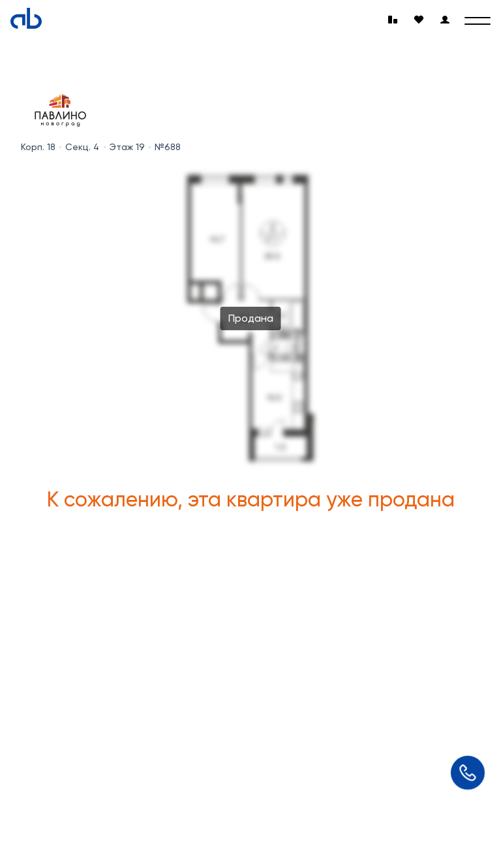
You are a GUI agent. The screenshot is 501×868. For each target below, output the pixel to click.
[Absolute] (26, 18)
